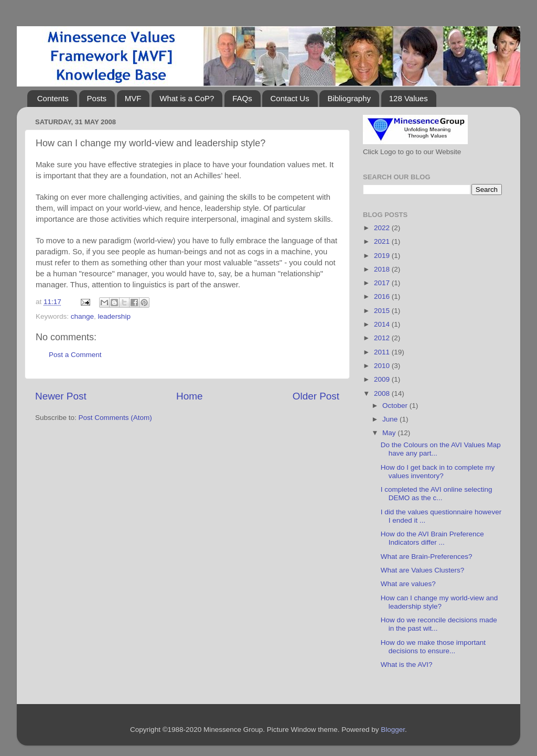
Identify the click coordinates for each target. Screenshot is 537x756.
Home (189, 396)
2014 (383, 324)
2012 (383, 338)
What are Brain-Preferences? (427, 557)
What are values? (408, 584)
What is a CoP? (187, 98)
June (391, 419)
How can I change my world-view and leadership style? (439, 602)
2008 (383, 393)
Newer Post (61, 396)
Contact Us (289, 98)
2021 (383, 241)
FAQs (242, 98)
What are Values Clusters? (423, 570)
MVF (133, 98)
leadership (114, 316)
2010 (383, 366)
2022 (383, 228)
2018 (383, 269)
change (82, 316)
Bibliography (349, 98)
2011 (383, 352)
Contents (53, 98)
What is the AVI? (407, 665)
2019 (383, 256)
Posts (97, 98)
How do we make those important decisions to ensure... (433, 647)
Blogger (393, 730)
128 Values (409, 98)
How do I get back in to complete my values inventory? (438, 472)
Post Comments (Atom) (115, 418)
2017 (383, 283)
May (390, 433)
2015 (383, 311)
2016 (383, 296)
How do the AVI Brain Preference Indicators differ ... (432, 538)
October (396, 406)
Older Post (316, 396)
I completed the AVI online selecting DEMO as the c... (437, 494)
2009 (383, 379)
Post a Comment (75, 355)
